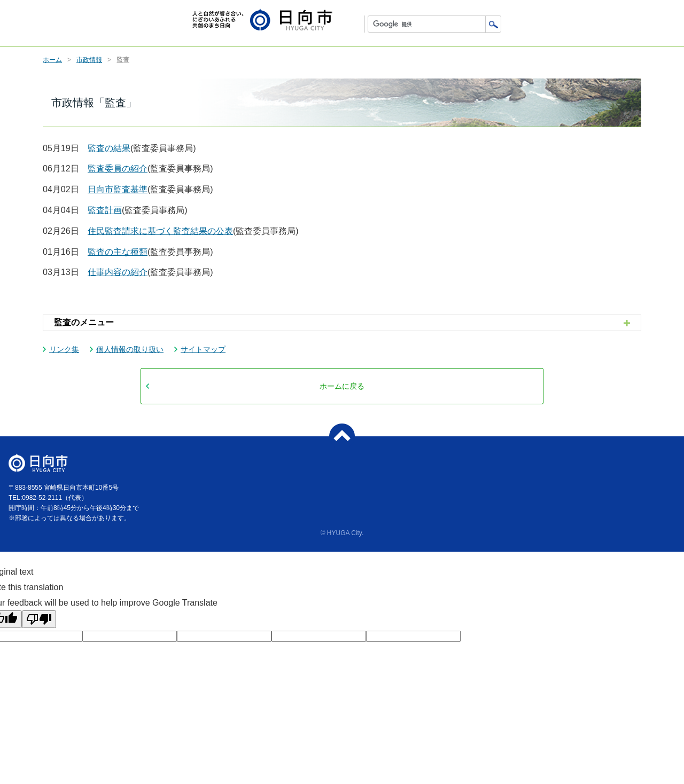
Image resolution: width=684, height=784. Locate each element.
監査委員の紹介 (118, 168)
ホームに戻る (342, 386)
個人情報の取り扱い (130, 349)
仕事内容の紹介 (118, 272)
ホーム (52, 60)
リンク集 (64, 349)
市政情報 (89, 60)
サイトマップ (203, 349)
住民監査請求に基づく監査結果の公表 (160, 231)
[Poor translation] (39, 619)
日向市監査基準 (118, 189)
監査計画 (105, 210)
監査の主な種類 (118, 252)
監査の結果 (109, 148)
